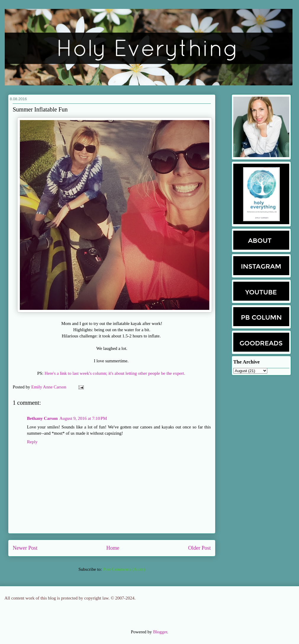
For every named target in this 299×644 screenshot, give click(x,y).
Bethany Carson (42, 418)
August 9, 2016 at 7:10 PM (83, 418)
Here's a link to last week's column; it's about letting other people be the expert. (115, 373)
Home (113, 548)
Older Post (200, 548)
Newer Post (25, 548)
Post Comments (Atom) (124, 569)
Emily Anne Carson (49, 387)
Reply (32, 442)
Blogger (160, 632)
